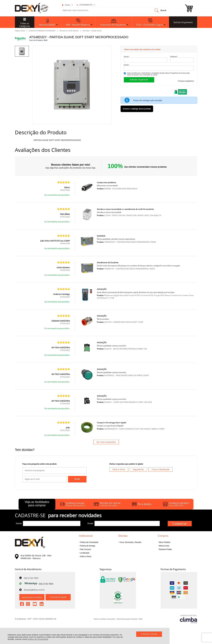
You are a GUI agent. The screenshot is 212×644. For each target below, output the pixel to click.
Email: (127, 65)
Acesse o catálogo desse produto (137, 109)
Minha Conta (164, 546)
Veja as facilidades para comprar (37, 504)
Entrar (67, 5)
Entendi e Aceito (149, 634)
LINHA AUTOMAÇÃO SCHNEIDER (42, 31)
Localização (84, 553)
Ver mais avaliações (106, 442)
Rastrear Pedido (165, 549)
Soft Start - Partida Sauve (92, 31)
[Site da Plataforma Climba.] (188, 619)
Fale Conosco (85, 549)
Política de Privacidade (38, 639)
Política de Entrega (87, 546)
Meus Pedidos (164, 542)
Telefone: (174, 57)
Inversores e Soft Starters (69, 31)
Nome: (127, 57)
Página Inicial (20, 31)
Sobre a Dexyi (85, 556)
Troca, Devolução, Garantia (130, 542)
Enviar (77, 479)
